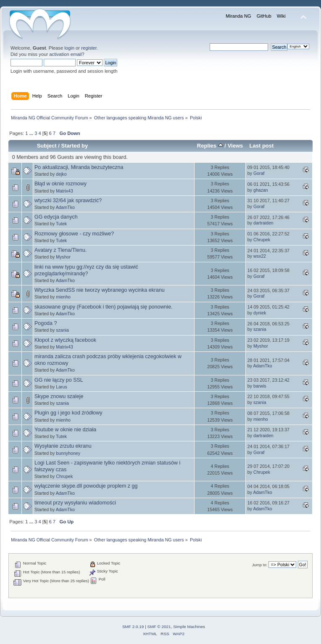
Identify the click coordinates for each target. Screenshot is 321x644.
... (32, 133)
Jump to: (260, 565)
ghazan (261, 190)
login (69, 48)
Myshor (63, 257)
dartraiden (263, 223)
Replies (210, 146)
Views (235, 146)
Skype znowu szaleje (59, 396)
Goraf (259, 173)
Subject (47, 146)
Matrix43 (64, 191)
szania (62, 330)
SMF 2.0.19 (133, 627)
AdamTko (65, 207)
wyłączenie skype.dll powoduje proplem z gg (86, 486)
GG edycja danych (56, 217)
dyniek (260, 313)
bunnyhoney (68, 453)
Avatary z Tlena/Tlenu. (61, 250)
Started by (75, 146)
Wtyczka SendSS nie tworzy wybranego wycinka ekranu (100, 290)
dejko (61, 174)
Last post (261, 146)
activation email (65, 54)
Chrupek (262, 240)
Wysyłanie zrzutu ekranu (63, 446)
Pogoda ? (46, 323)
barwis (260, 386)
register (89, 48)
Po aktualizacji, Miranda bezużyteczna (79, 167)
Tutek (61, 224)
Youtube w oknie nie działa (65, 430)
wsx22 (260, 256)
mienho (63, 297)
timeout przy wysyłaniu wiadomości (75, 503)
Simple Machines (189, 627)
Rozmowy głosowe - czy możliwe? (74, 234)
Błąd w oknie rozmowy (61, 184)
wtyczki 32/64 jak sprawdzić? (68, 201)
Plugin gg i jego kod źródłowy (68, 413)
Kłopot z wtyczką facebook (65, 340)
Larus (62, 387)
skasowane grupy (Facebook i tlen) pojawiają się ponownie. (104, 307)
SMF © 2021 (159, 627)
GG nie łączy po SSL (59, 380)
